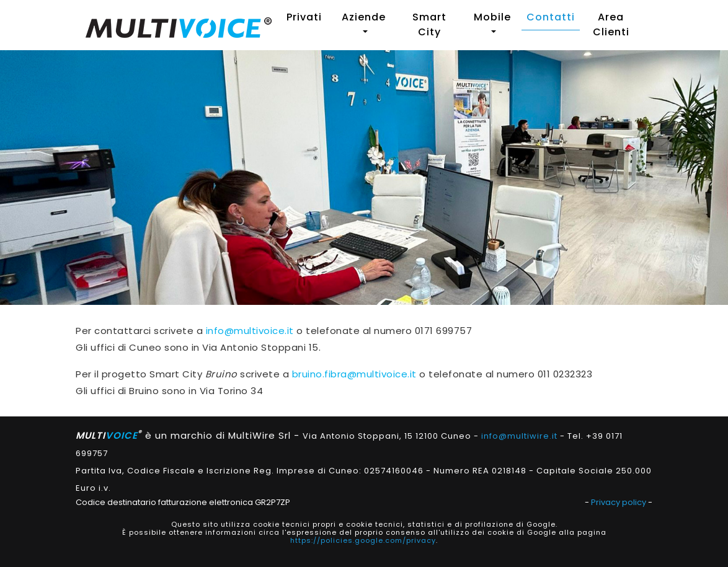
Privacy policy (619, 502)
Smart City (429, 24)
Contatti (551, 17)
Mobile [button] (492, 17)
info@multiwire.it (519, 436)
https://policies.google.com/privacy (363, 540)
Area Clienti (611, 24)
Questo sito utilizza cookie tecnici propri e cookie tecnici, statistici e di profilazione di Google (363, 524)
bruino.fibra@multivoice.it (354, 374)
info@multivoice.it (250, 331)
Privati (304, 17)
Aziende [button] (364, 17)
